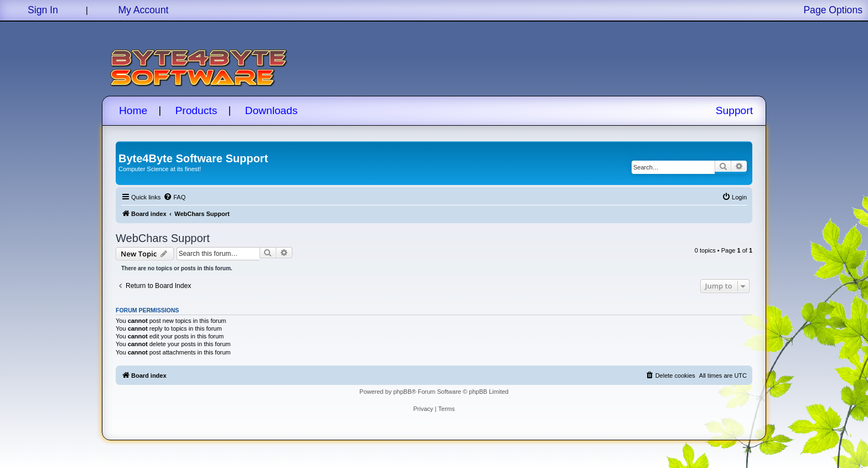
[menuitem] (174, 197)
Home (133, 110)
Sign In (43, 10)
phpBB (402, 392)
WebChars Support (163, 238)
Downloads (272, 110)
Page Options (833, 10)
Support (734, 110)
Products (197, 110)
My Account (143, 10)
